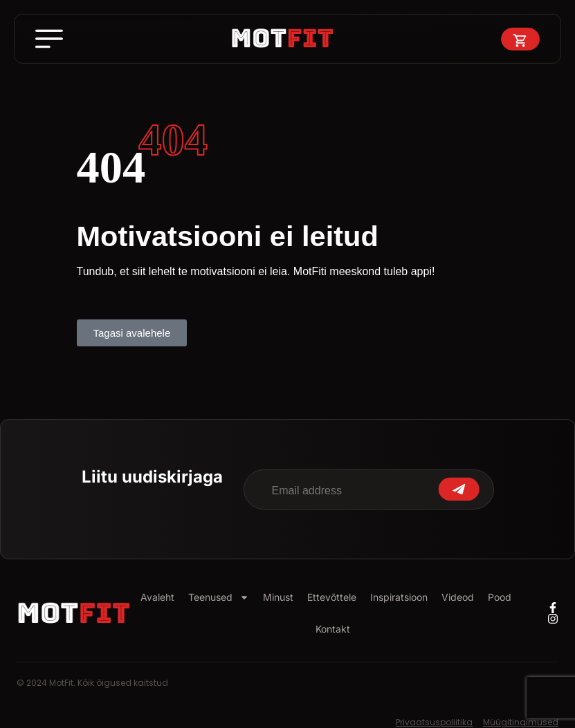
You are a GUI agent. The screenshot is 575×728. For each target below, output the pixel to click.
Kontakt (333, 629)
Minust (278, 597)
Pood (500, 597)
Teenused (219, 597)
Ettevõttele (332, 597)
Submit (459, 489)
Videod (458, 597)
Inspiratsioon (399, 597)
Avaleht (157, 597)
